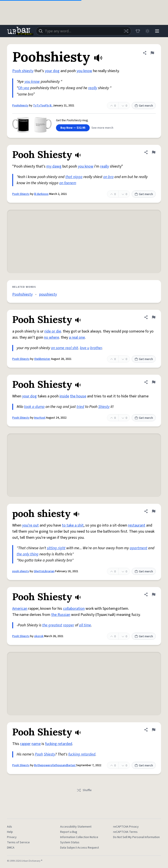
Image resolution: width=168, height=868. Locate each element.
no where (52, 337)
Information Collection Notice (79, 837)
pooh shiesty (21, 571)
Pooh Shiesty (21, 194)
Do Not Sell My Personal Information (136, 837)
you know (84, 71)
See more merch (102, 128)
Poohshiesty (20, 106)
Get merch (144, 106)
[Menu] (157, 31)
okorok (39, 636)
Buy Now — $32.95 (73, 128)
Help (10, 832)
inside (64, 396)
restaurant (137, 525)
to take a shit (73, 525)
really (93, 88)
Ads (10, 827)
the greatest (52, 625)
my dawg (54, 166)
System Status (70, 842)
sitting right (56, 548)
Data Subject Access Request (80, 848)
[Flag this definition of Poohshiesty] (152, 53)
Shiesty (104, 407)
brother (96, 348)
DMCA (11, 848)
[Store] (138, 31)
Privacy (12, 837)
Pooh (39, 754)
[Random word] (126, 31)
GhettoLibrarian (44, 571)
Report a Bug (69, 832)
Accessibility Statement (76, 827)
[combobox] (84, 31)
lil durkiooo (41, 194)
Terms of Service (18, 842)
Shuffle (84, 790)
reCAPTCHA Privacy (126, 827)
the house (78, 396)
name (36, 744)
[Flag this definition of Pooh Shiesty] (154, 152)
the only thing (28, 554)
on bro (108, 177)
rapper (69, 625)
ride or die (53, 331)
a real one (77, 337)
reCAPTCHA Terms (125, 832)
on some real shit (65, 348)
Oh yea (24, 88)
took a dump (34, 407)
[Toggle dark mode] (147, 31)
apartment (138, 548)
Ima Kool (40, 418)
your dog (52, 71)
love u (85, 348)
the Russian (61, 615)
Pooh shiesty (23, 71)
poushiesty (48, 294)
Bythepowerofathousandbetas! (55, 765)
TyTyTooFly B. (43, 106)
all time (85, 625)
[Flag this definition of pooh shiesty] (154, 511)
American (20, 609)
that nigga (74, 177)
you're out (30, 525)
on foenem (68, 183)
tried (80, 407)
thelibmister (42, 359)
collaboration (74, 609)
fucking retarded (59, 744)
